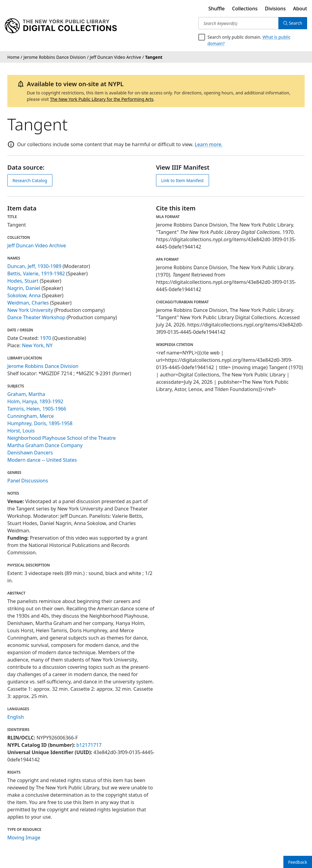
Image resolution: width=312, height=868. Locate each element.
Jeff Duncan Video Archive (37, 245)
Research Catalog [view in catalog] (30, 180)
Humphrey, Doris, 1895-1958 (40, 423)
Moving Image (24, 838)
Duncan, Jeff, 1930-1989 (34, 266)
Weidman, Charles (28, 303)
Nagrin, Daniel (24, 288)
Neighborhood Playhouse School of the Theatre (62, 438)
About (300, 9)
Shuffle (217, 9)
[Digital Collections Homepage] (61, 26)
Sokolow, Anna (24, 295)
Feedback (298, 862)
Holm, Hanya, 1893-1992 (35, 401)
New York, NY (37, 345)
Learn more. (209, 144)
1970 (46, 338)
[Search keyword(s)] (238, 23)
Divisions (275, 9)
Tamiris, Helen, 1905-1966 (37, 409)
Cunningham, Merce (30, 416)
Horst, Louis (21, 431)
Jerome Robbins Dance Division (43, 366)
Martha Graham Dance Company (45, 445)
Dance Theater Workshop (36, 317)
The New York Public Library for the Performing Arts (102, 99)
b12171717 (89, 745)
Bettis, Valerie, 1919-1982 (36, 273)
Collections (245, 9)
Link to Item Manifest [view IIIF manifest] (183, 180)
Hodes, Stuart (23, 281)
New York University (30, 310)
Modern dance (24, 460)
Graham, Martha (26, 394)
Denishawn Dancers (30, 453)
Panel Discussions (28, 481)
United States (62, 460)
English (16, 717)
